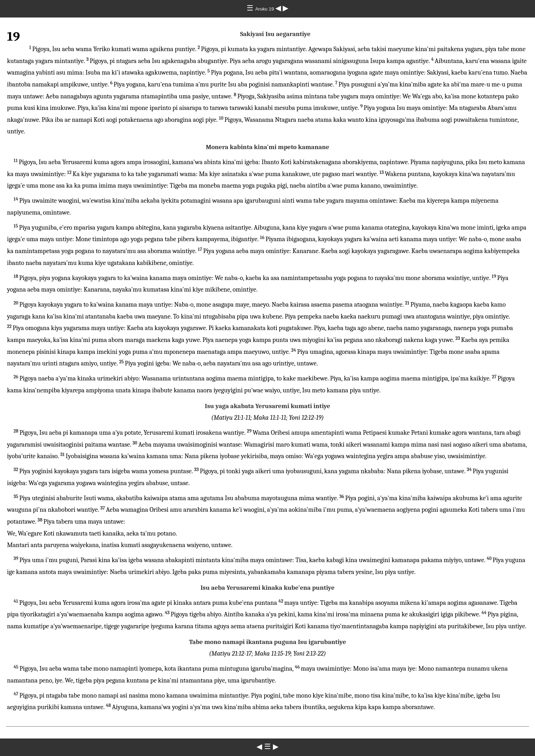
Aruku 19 (265, 9)
